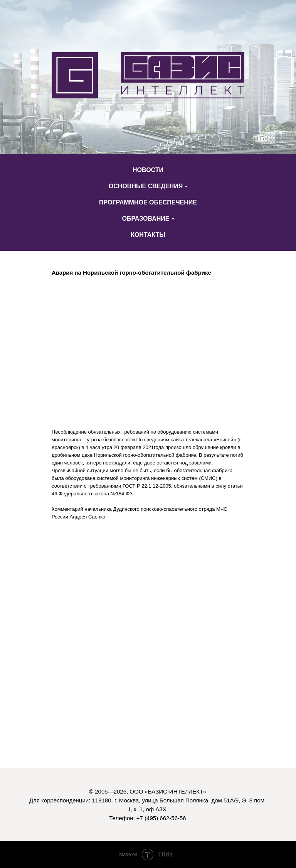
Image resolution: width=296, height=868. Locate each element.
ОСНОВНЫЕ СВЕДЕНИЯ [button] (146, 186)
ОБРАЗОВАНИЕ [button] (145, 219)
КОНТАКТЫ (148, 235)
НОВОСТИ (148, 170)
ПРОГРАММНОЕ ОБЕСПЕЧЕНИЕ (148, 202)
